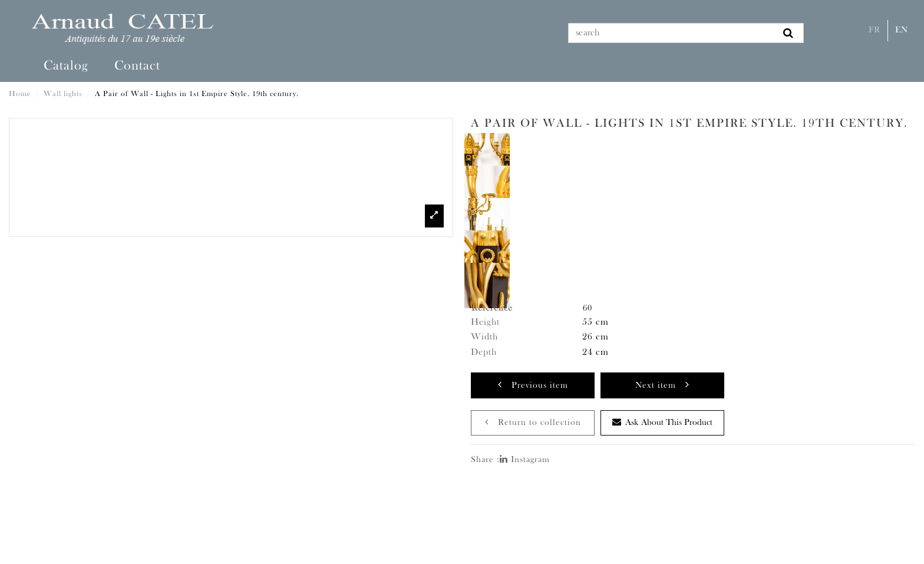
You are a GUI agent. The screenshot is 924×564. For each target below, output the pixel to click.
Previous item (533, 385)
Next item (662, 385)
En (902, 30)
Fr (874, 30)
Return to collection (533, 422)
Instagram (525, 460)
